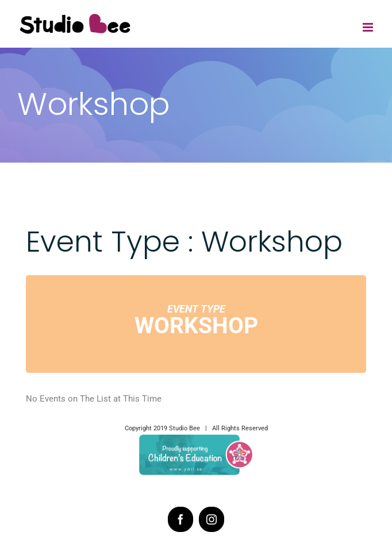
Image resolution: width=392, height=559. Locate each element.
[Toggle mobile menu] (369, 27)
